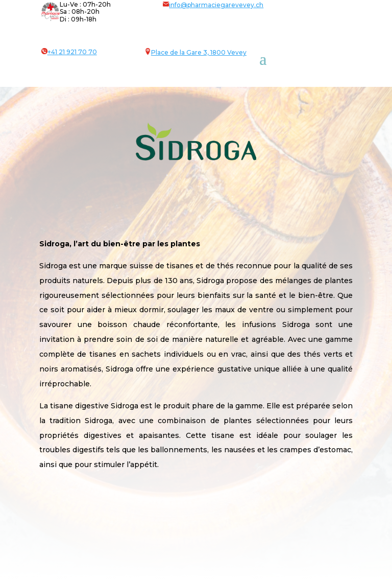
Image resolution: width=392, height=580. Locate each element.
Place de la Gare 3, (181, 52)
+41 (72, 52)
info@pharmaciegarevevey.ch (213, 5)
